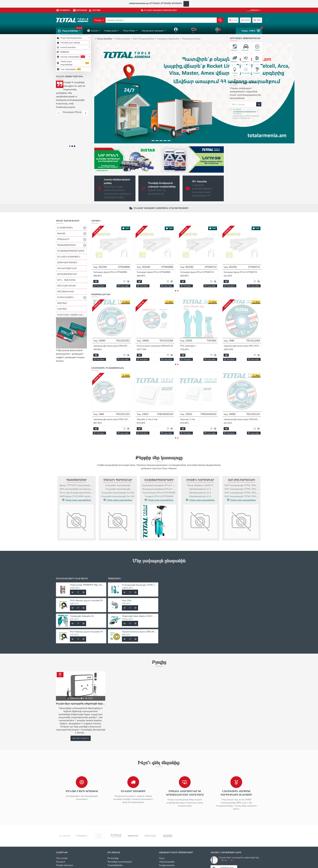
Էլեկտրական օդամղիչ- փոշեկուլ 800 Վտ (242, 384)
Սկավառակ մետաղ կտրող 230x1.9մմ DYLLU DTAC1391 (140, 596)
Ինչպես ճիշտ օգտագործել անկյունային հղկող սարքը (81, 668)
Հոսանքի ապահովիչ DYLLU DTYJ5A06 (111, 237)
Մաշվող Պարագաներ (118, 445)
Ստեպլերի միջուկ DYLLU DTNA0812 (197, 237)
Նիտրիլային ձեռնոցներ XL (192, 310)
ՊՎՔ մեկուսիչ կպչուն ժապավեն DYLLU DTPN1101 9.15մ (156, 310)
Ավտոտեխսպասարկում (159, 445)
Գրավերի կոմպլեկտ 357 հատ (150, 384)
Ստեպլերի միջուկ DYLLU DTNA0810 (240, 237)
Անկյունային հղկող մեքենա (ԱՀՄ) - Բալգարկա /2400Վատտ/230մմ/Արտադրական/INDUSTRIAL (140, 581)
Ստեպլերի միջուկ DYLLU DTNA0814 (154, 237)
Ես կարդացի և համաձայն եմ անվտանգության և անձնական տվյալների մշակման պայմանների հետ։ (245, 114)
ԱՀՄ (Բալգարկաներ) (241, 445)
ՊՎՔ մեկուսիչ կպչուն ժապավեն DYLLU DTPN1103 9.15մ (242, 310)
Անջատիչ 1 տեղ (188, 384)
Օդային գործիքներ (200, 445)
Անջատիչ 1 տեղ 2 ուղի (104, 384)
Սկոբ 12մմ (127, 565)
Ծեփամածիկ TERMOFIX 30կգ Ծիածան (112, 310)
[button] (59, 113)
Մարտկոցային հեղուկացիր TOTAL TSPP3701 (140, 550)
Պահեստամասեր (77, 445)
